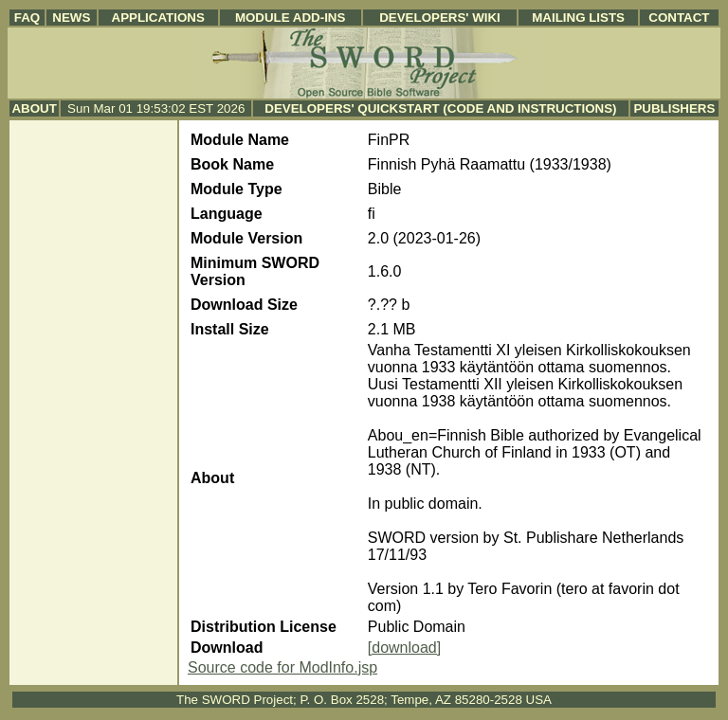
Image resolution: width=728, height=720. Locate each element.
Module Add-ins (291, 18)
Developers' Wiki (440, 18)
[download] (404, 648)
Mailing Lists (578, 18)
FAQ (27, 18)
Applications (158, 18)
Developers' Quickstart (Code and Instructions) (440, 108)
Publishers (674, 108)
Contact (679, 18)
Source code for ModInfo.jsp (282, 667)
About (34, 108)
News (71, 18)
